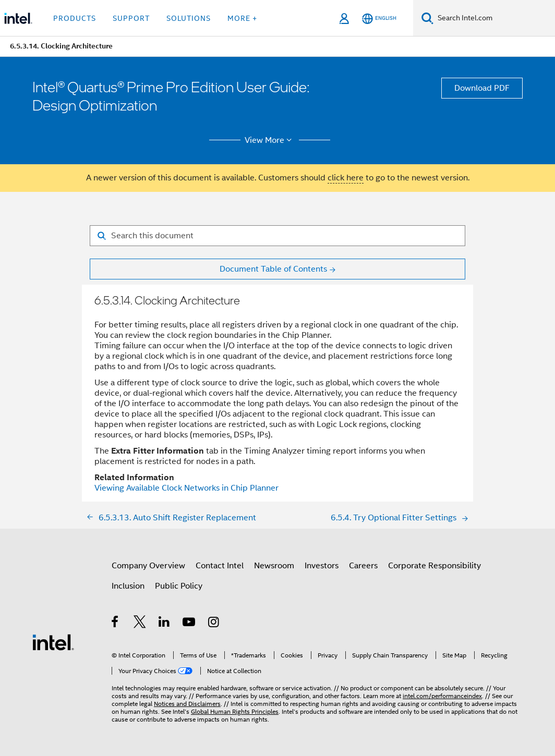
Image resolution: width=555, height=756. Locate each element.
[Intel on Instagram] (214, 624)
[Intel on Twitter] (140, 624)
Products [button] (75, 18)
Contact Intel (220, 566)
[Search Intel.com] (494, 18)
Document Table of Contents (273, 269)
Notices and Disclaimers (187, 704)
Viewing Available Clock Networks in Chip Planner (186, 488)
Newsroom (274, 566)
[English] (379, 19)
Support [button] (131, 18)
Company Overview (148, 566)
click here (346, 178)
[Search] (427, 18)
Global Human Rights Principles (235, 711)
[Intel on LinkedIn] (165, 624)
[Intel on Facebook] (116, 624)
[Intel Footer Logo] (53, 642)
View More (270, 140)
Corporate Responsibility (435, 566)
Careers (363, 566)
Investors (322, 566)
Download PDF (482, 88)
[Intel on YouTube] (190, 624)
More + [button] (242, 18)
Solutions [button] (189, 18)
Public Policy (179, 586)
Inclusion (128, 586)
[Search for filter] (277, 236)
